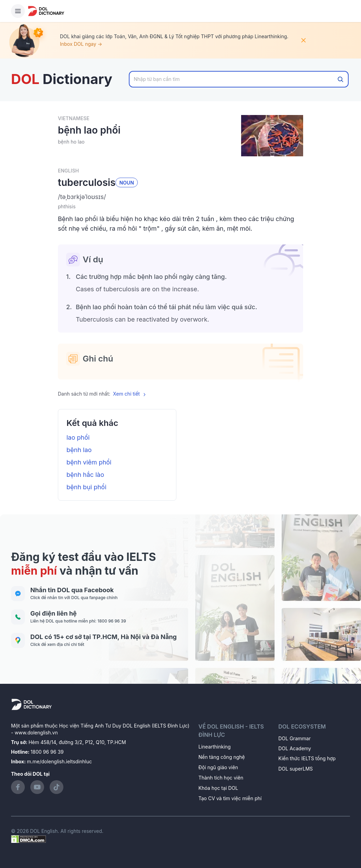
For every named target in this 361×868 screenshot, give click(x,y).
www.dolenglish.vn (36, 733)
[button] (180, 197)
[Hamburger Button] (18, 11)
